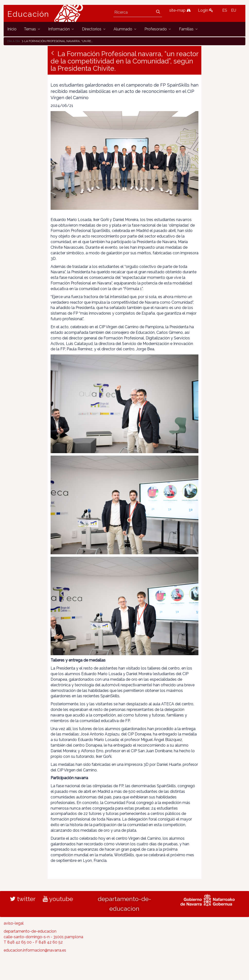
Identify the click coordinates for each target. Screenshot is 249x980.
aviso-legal (14, 923)
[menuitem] (12, 29)
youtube (58, 899)
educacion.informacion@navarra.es (35, 950)
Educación (28, 14)
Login (205, 10)
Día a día (14, 41)
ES (225, 10)
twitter (23, 899)
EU (234, 10)
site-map (180, 10)
